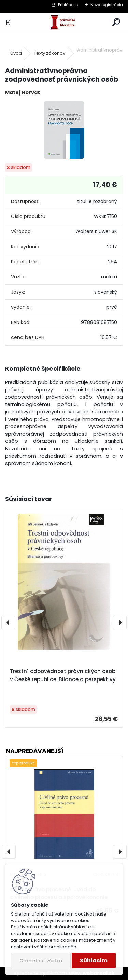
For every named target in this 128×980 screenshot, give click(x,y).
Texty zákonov (49, 53)
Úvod (16, 53)
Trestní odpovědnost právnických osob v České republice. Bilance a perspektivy (63, 675)
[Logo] (64, 22)
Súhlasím (94, 960)
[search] (116, 22)
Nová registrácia (107, 5)
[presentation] (8, 623)
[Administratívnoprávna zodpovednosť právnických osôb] (64, 130)
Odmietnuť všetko (41, 961)
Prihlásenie (69, 5)
